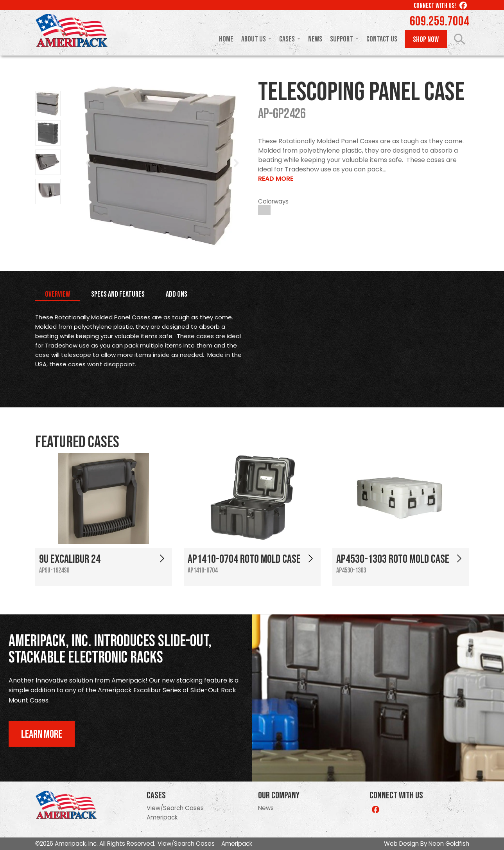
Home (226, 39)
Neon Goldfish (449, 844)
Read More (276, 179)
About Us (254, 39)
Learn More (42, 734)
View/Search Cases (175, 808)
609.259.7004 (439, 22)
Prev (88, 163)
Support (342, 39)
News (315, 39)
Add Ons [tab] (177, 294)
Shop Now (426, 40)
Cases (287, 39)
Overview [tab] (57, 294)
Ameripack (162, 817)
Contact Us (382, 39)
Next (236, 163)
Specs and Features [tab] (118, 294)
